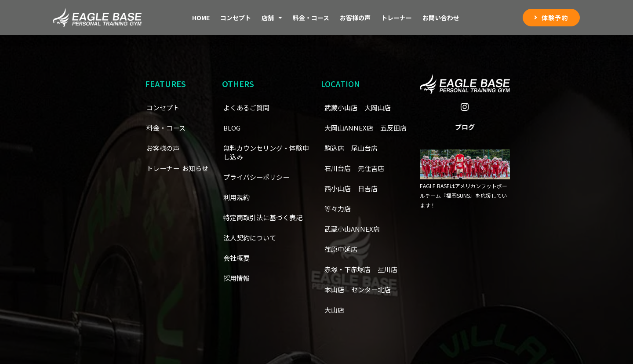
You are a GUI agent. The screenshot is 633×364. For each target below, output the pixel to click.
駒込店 (370, 148)
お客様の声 (355, 18)
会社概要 (237, 258)
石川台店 (374, 168)
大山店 (335, 310)
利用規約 (237, 197)
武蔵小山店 (342, 108)
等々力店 (367, 209)
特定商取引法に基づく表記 (266, 218)
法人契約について (251, 238)
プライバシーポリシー (258, 177)
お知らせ (160, 189)
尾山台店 (338, 168)
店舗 (272, 18)
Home (201, 18)
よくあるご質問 (248, 108)
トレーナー (397, 18)
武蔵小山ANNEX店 (353, 229)
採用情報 (237, 278)
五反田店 (338, 148)
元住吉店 (338, 189)
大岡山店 (381, 108)
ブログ (465, 130)
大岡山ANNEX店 (350, 128)
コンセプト (236, 18)
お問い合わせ (441, 18)
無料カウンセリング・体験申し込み (266, 153)
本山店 (335, 290)
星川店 (391, 269)
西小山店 (374, 189)
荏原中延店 (342, 249)
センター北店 (374, 290)
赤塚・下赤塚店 (349, 269)
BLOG (233, 128)
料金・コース (311, 18)
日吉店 (335, 209)
